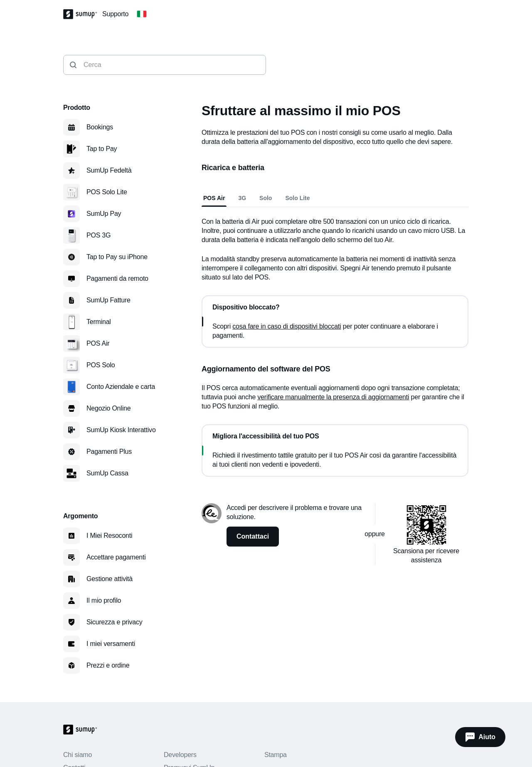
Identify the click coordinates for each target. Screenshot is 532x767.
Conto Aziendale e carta (121, 387)
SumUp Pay (104, 214)
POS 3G (99, 235)
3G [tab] (242, 198)
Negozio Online (108, 408)
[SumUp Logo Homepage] (83, 14)
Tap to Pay (102, 149)
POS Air (98, 343)
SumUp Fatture (108, 300)
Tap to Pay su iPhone (117, 257)
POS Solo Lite (107, 192)
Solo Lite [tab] (297, 198)
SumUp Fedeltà (109, 170)
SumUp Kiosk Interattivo (121, 430)
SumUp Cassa (107, 473)
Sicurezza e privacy (115, 622)
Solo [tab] (266, 198)
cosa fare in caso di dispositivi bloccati (287, 326)
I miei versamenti (111, 644)
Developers (180, 755)
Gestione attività (110, 579)
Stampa (276, 755)
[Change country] (142, 14)
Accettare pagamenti (116, 557)
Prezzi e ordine (108, 665)
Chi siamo (78, 755)
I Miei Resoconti (109, 536)
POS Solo (101, 365)
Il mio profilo (104, 600)
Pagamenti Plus (109, 452)
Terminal (99, 322)
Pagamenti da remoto (117, 278)
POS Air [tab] (214, 198)
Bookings (100, 127)
